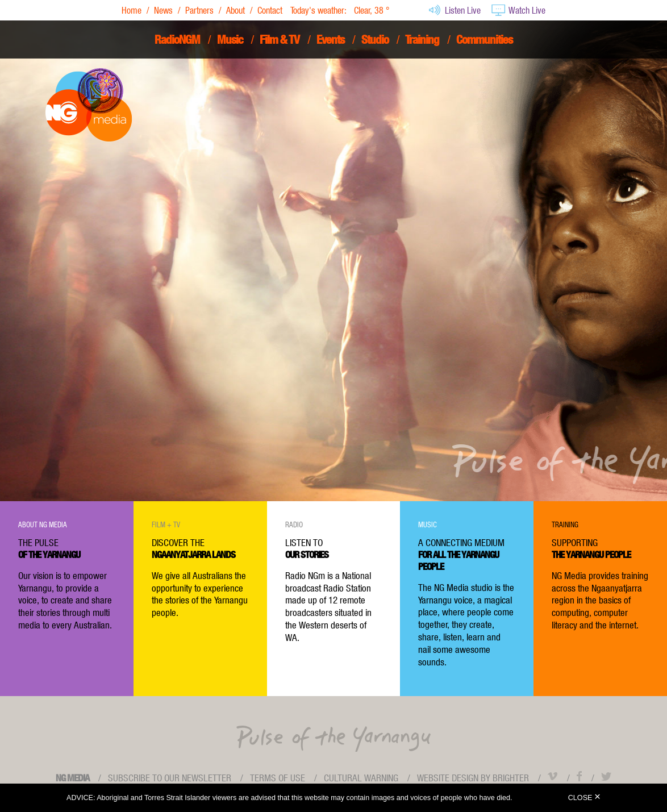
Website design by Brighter (473, 778)
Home (132, 10)
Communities (484, 39)
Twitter (606, 776)
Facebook (580, 776)
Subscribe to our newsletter (170, 778)
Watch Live (518, 10)
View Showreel (243, 336)
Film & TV (280, 39)
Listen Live (454, 10)
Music (230, 39)
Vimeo (553, 776)
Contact (270, 10)
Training (422, 39)
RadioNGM (177, 39)
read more (464, 247)
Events (330, 39)
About (235, 10)
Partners (199, 10)
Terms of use (278, 778)
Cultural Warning (361, 778)
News (163, 10)
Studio (375, 39)
